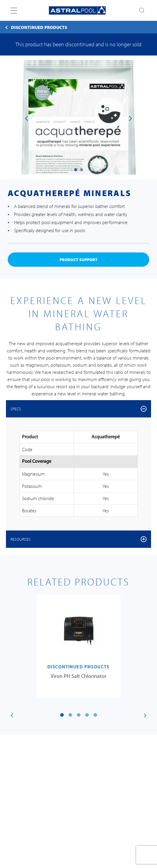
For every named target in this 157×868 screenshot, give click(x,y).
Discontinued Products (39, 27)
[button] (76, 170)
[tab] (78, 409)
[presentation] (27, 118)
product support (78, 260)
